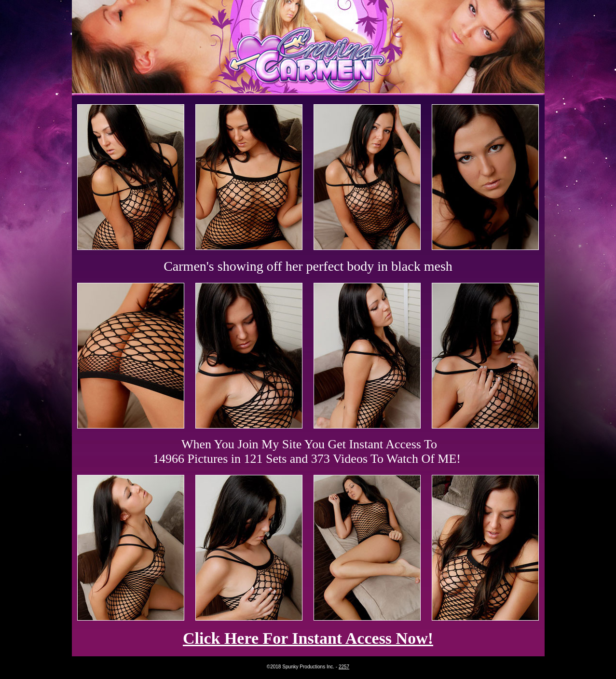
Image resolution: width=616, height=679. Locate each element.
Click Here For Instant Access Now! (308, 638)
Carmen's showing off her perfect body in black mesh (308, 266)
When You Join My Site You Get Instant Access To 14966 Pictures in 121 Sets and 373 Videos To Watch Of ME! (307, 451)
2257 (344, 667)
